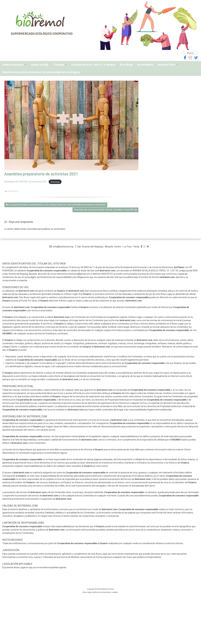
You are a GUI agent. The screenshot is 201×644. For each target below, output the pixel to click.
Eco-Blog (126, 65)
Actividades (145, 65)
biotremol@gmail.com (80, 274)
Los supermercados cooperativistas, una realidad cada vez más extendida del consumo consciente (56, 205)
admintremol (12, 191)
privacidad (106, 592)
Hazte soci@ (40, 65)
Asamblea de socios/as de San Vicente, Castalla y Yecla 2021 (105, 210)
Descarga (55, 182)
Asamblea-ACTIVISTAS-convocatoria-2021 (26, 182)
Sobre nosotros (13, 65)
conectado (32, 229)
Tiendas (59, 65)
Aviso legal (87, 592)
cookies (115, 592)
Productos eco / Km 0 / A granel (93, 65)
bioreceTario (167, 65)
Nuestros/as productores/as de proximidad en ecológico (41, 72)
